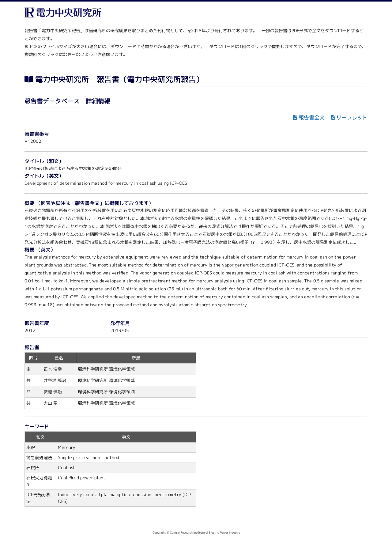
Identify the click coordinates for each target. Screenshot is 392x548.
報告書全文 (312, 117)
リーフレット (352, 117)
